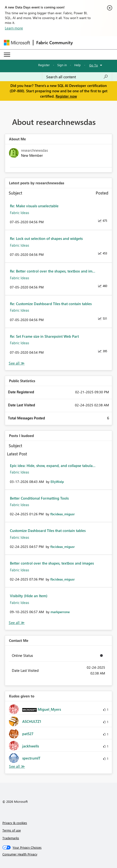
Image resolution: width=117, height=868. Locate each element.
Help (77, 65)
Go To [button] (94, 65)
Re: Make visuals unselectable (34, 206)
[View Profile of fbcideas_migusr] (62, 514)
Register (44, 65)
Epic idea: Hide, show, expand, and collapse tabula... (53, 466)
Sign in (62, 65)
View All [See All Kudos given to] (17, 766)
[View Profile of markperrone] (60, 612)
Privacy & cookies (15, 823)
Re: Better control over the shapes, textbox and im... (53, 271)
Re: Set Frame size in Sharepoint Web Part (44, 336)
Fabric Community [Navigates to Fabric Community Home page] (55, 43)
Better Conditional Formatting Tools (39, 498)
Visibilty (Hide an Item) (29, 596)
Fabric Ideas (19, 213)
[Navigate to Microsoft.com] (17, 43)
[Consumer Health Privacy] (59, 854)
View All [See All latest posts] (17, 363)
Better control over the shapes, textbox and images (52, 563)
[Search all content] (77, 77)
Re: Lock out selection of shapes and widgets (46, 238)
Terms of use (12, 830)
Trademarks (11, 838)
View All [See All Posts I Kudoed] (17, 623)
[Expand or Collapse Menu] (7, 55)
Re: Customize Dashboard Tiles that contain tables (51, 304)
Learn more (14, 28)
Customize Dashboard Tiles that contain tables (48, 531)
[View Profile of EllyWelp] (57, 482)
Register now (66, 96)
